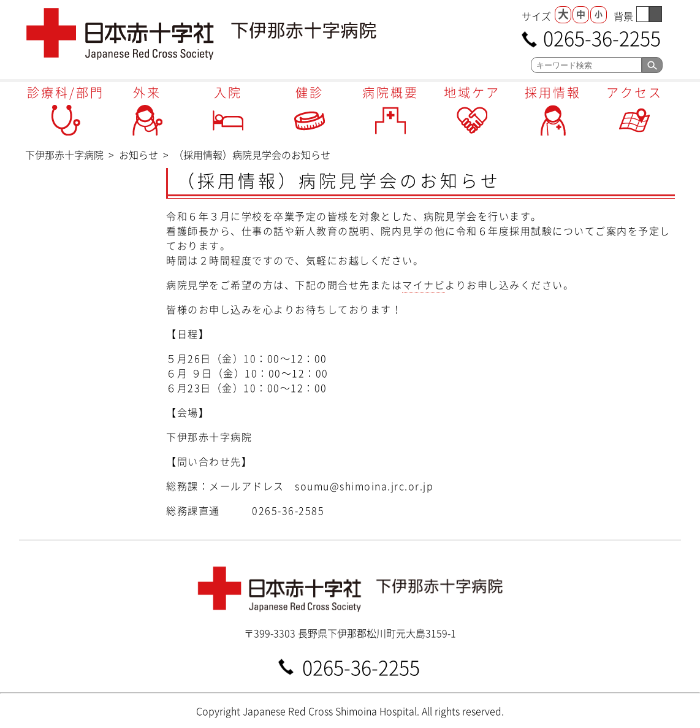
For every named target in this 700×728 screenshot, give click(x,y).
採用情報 (553, 92)
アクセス (634, 92)
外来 (147, 92)
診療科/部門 (66, 92)
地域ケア (472, 92)
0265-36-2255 (602, 37)
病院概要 (390, 92)
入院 (228, 92)
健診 (310, 92)
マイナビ (424, 285)
